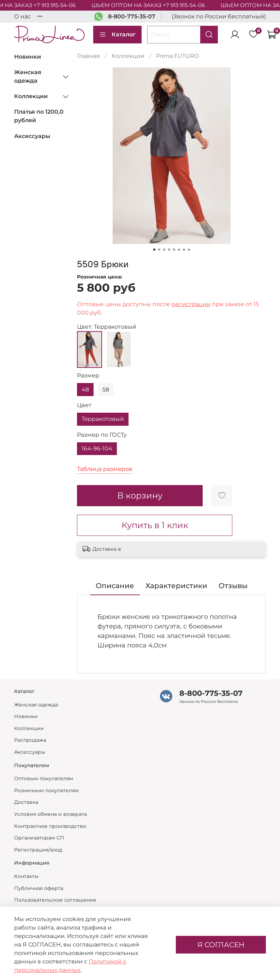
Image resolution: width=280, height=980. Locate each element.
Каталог (117, 35)
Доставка (26, 802)
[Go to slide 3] (164, 250)
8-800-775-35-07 (132, 16)
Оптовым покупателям (44, 778)
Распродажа (30, 740)
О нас (22, 16)
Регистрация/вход (38, 850)
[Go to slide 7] (184, 250)
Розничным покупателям (46, 790)
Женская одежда (28, 76)
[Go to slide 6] (179, 250)
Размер (88, 375)
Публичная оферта (39, 888)
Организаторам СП (39, 838)
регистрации (191, 304)
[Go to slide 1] (154, 250)
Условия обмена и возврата (50, 814)
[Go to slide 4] (169, 250)
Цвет (84, 405)
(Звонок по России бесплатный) (219, 16)
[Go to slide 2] (159, 250)
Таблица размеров (105, 469)
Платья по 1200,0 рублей (39, 116)
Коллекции (128, 56)
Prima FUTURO (177, 56)
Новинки (28, 57)
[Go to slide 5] (174, 250)
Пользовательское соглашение (55, 900)
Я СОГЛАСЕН (221, 945)
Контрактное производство (50, 826)
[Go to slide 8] (189, 250)
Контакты (26, 876)
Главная (88, 56)
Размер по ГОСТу (102, 435)
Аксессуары (32, 136)
